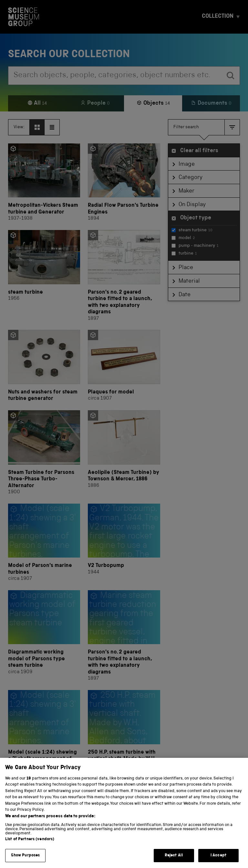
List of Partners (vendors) (30, 849)
